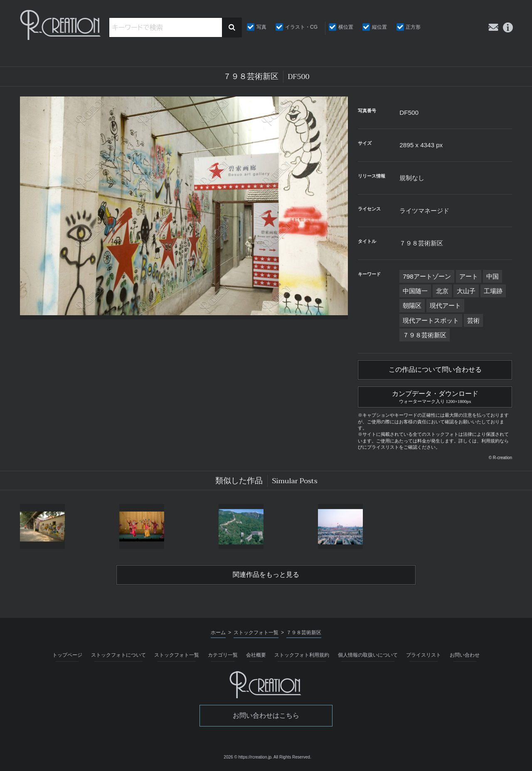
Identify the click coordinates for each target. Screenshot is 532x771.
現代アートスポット (431, 320)
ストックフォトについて (118, 655)
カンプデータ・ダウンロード (435, 396)
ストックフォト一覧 (177, 655)
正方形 (413, 27)
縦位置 (379, 27)
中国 (493, 276)
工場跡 (493, 291)
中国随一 (415, 291)
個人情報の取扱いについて (368, 655)
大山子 (466, 291)
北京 (442, 291)
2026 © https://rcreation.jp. (248, 757)
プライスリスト (424, 655)
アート (469, 276)
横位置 (346, 27)
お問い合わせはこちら (266, 715)
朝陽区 (412, 305)
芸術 (473, 320)
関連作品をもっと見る (266, 575)
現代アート (445, 305)
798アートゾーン (427, 276)
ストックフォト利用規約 (302, 655)
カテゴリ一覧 (223, 655)
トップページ (67, 655)
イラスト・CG (301, 27)
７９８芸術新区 (425, 335)
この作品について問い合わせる (435, 370)
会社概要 (256, 655)
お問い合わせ (465, 655)
